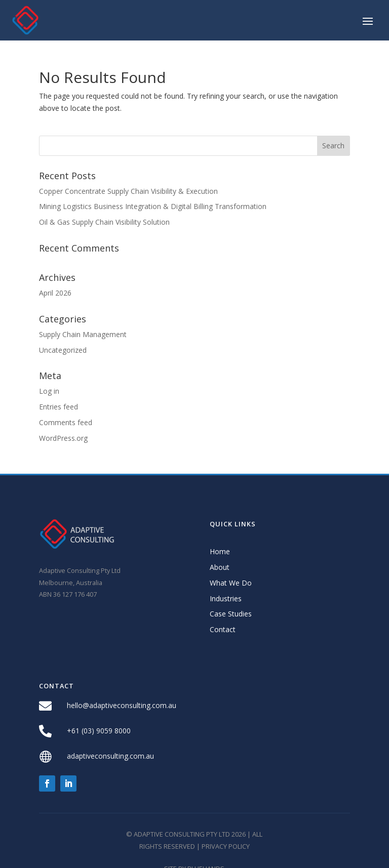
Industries (226, 598)
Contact (223, 629)
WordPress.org (63, 438)
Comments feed (66, 422)
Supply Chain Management (83, 334)
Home (220, 551)
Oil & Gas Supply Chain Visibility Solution (104, 222)
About (220, 567)
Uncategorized (63, 350)
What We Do (231, 583)
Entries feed (59, 407)
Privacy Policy (226, 846)
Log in (49, 391)
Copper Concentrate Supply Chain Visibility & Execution (128, 191)
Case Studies (231, 614)
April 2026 (55, 293)
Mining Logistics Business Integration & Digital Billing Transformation (153, 206)
